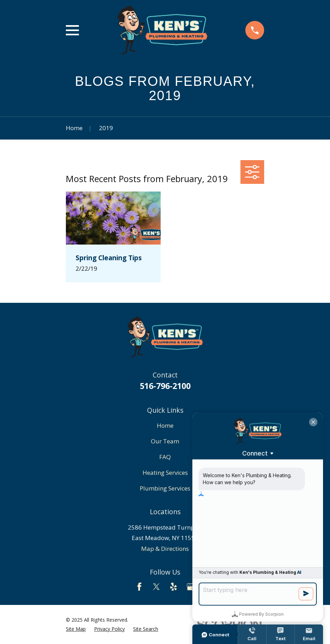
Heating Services (165, 473)
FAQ (165, 457)
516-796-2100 (165, 386)
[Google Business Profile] (191, 587)
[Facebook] (139, 587)
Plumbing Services (165, 488)
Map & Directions (165, 549)
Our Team (165, 441)
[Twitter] (156, 587)
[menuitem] (76, 629)
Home (165, 425)
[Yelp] (174, 587)
